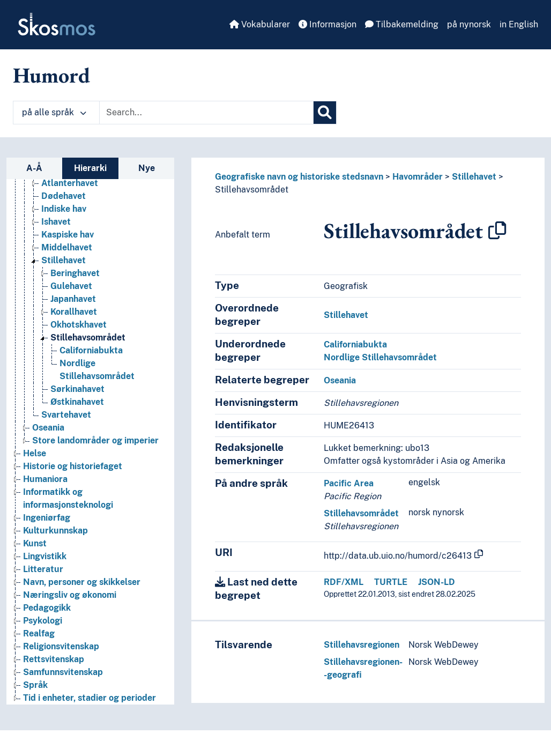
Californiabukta (355, 344)
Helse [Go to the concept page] (35, 453)
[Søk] (325, 113)
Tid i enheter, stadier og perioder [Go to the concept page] (90, 698)
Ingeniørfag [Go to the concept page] (47, 518)
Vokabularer (260, 24)
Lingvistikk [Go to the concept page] (45, 556)
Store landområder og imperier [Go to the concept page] (95, 440)
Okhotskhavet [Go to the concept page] (79, 325)
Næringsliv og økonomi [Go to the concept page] (70, 595)
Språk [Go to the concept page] (35, 685)
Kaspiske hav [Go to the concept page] (68, 235)
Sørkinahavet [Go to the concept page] (77, 389)
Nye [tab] (147, 168)
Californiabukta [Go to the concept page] (91, 350)
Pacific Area (349, 483)
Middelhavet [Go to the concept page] (67, 247)
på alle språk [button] (54, 112)
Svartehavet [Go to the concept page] (66, 415)
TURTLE (391, 582)
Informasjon (327, 24)
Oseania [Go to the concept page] (48, 428)
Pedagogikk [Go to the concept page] (47, 608)
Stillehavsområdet (252, 190)
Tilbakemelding (402, 24)
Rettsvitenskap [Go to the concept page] (54, 659)
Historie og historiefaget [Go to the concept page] (73, 466)
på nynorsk (469, 24)
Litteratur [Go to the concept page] (43, 569)
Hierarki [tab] (90, 168)
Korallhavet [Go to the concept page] (74, 312)
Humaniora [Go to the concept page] (45, 479)
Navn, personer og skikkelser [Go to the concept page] (82, 582)
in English (519, 24)
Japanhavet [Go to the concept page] (73, 299)
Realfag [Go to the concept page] (39, 633)
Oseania (340, 380)
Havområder (418, 177)
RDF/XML (344, 582)
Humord (51, 75)
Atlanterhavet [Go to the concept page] (70, 183)
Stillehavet (474, 177)
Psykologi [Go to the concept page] (43, 621)
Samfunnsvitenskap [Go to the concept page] (63, 672)
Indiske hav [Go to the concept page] (64, 209)
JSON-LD (437, 582)
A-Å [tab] (34, 168)
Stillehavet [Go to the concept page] (64, 260)
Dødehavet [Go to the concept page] (64, 196)
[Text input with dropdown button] (206, 113)
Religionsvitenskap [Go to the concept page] (61, 646)
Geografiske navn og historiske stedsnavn (299, 177)
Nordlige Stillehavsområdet (380, 357)
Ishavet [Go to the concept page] (56, 222)
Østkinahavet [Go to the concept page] (77, 402)
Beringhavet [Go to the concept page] (75, 273)
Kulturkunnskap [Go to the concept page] (55, 531)
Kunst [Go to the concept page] (35, 543)
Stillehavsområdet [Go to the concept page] (88, 338)
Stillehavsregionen (362, 645)
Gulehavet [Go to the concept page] (71, 286)
